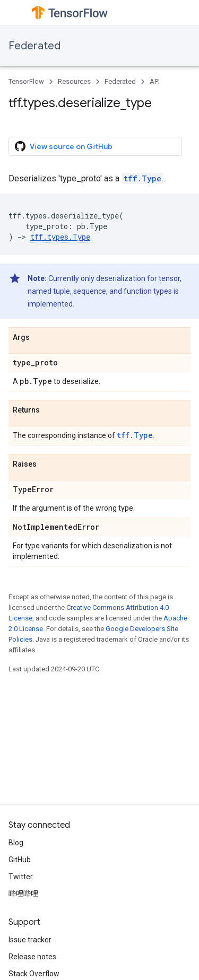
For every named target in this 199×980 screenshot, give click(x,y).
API (155, 81)
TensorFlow (26, 81)
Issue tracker (30, 940)
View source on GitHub (64, 146)
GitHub (20, 860)
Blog (16, 843)
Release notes (32, 957)
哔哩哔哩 (23, 894)
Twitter (21, 877)
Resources (74, 81)
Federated (34, 46)
